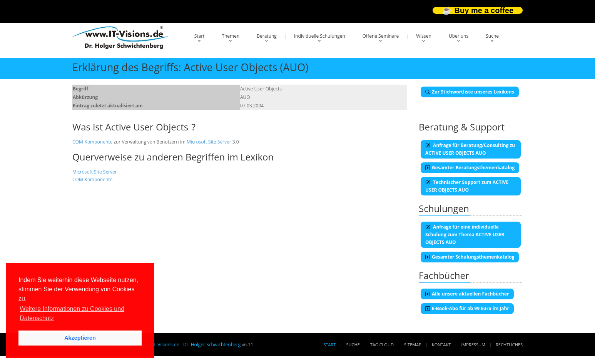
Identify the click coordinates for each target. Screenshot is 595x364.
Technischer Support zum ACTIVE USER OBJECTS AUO (467, 186)
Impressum (473, 345)
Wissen (424, 36)
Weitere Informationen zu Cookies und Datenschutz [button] (72, 313)
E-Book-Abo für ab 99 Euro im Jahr (467, 308)
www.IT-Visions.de (160, 345)
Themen (231, 36)
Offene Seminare (381, 36)
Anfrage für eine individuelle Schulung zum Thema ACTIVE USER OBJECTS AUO (465, 235)
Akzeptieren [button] (80, 338)
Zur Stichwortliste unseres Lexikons (470, 92)
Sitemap (413, 345)
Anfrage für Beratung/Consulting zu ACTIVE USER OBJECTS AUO (470, 149)
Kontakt (441, 345)
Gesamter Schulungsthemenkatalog (470, 257)
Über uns (459, 36)
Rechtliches (509, 345)
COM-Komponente (92, 142)
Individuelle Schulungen (320, 36)
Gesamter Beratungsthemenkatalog (470, 168)
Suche (492, 36)
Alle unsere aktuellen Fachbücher (467, 294)
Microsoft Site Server (209, 142)
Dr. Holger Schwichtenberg (212, 345)
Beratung (267, 36)
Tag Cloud (382, 345)
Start (200, 36)
